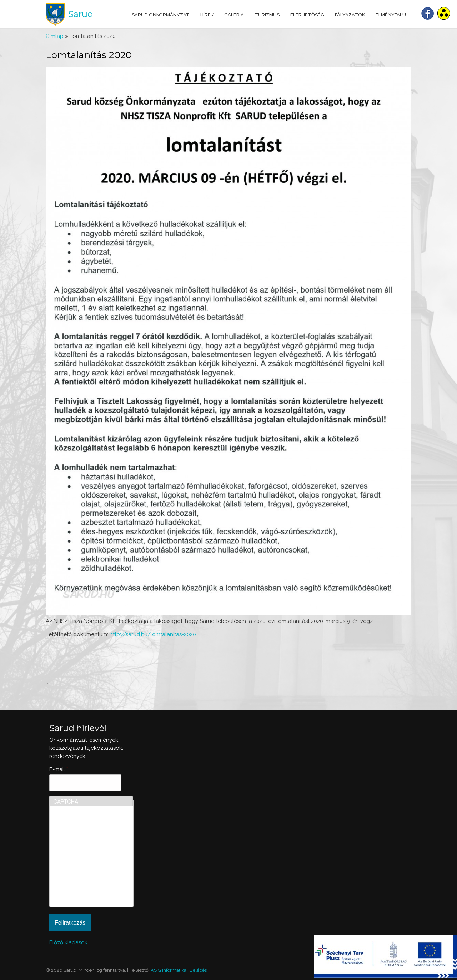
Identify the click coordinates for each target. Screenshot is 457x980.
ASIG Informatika (169, 970)
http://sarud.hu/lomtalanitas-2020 (153, 634)
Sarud (81, 14)
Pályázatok (350, 15)
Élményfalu (391, 15)
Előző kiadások (68, 942)
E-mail (59, 769)
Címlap (55, 36)
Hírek (207, 15)
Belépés (198, 970)
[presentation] (82, 877)
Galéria (234, 15)
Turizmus (267, 15)
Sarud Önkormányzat (161, 15)
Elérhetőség (307, 15)
